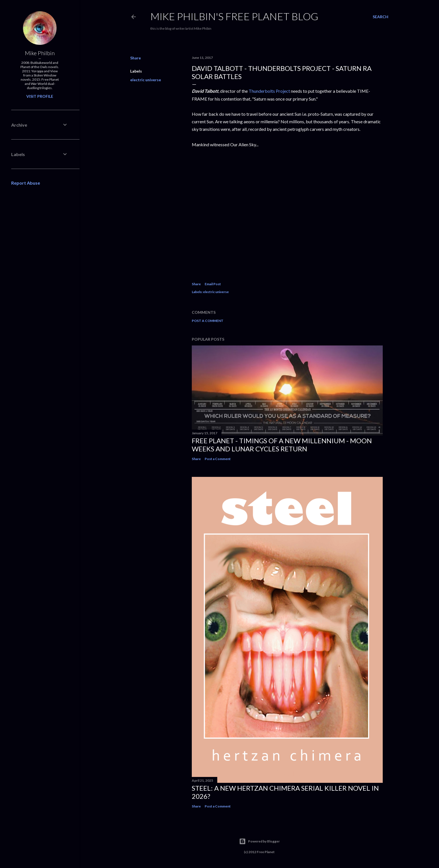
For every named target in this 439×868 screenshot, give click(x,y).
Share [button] (136, 58)
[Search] (380, 17)
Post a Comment (208, 321)
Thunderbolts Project (269, 91)
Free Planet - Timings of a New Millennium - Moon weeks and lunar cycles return (282, 445)
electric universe (146, 80)
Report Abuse (26, 183)
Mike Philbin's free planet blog (234, 16)
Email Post (213, 284)
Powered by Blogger (259, 841)
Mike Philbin (40, 53)
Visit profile (40, 96)
